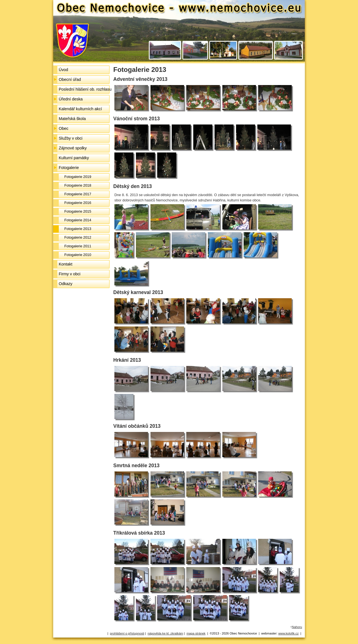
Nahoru (297, 627)
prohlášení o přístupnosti (127, 633)
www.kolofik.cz (288, 633)
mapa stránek (196, 633)
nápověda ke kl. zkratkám (165, 633)
